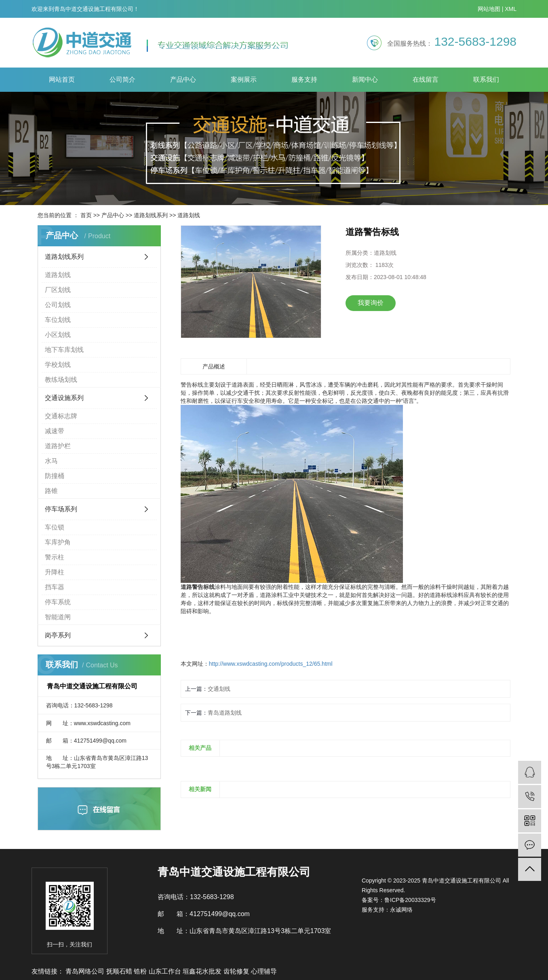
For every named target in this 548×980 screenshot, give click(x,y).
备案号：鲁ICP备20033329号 (399, 900)
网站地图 (489, 9)
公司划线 (58, 305)
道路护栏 (58, 446)
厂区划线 (58, 290)
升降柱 (55, 572)
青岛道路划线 (225, 713)
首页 (86, 215)
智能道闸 (58, 617)
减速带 (55, 431)
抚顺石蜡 (120, 971)
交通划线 (219, 689)
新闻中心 (365, 79)
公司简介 (122, 79)
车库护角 (58, 542)
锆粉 (141, 971)
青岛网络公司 (86, 971)
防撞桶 (55, 476)
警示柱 (55, 557)
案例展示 (244, 79)
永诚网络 (401, 910)
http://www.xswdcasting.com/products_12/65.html (271, 664)
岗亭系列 (58, 635)
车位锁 (55, 527)
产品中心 (183, 79)
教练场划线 (61, 380)
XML (511, 9)
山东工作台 (166, 971)
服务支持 (304, 79)
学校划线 (58, 365)
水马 (51, 461)
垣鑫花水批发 (203, 971)
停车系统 (58, 602)
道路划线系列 (151, 215)
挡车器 (55, 587)
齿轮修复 (237, 971)
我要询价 (371, 303)
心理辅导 (264, 971)
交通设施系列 (64, 398)
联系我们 (486, 79)
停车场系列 (61, 509)
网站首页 (62, 79)
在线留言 (426, 79)
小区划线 (58, 335)
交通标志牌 (61, 416)
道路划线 (189, 215)
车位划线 (58, 320)
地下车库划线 (64, 350)
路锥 (51, 491)
